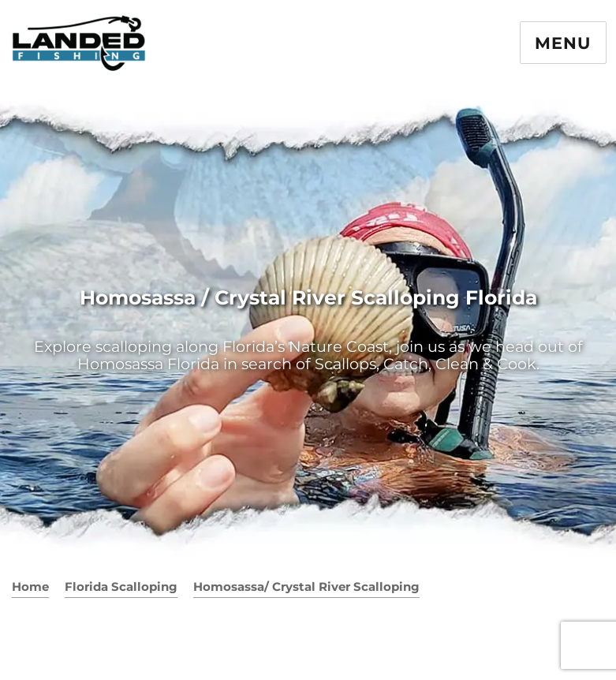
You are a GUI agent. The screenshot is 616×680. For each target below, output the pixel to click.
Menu (563, 43)
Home (30, 587)
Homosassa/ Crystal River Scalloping (306, 587)
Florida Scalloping (121, 587)
